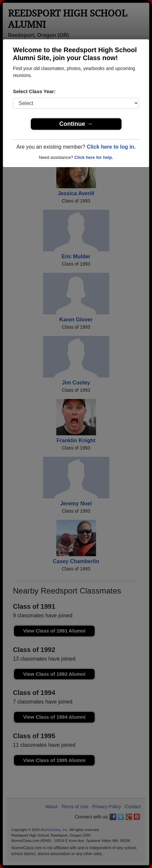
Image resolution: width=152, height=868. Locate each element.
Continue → (76, 124)
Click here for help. (94, 157)
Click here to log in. (111, 147)
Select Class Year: (34, 91)
